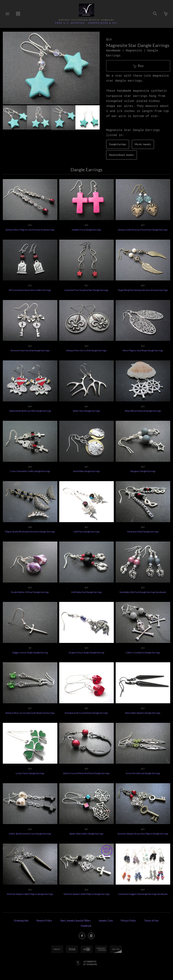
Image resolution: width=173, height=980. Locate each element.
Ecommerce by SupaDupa (90, 963)
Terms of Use (151, 921)
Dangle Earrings (118, 144)
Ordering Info (21, 921)
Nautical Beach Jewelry (122, 155)
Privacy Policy (128, 921)
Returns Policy (44, 921)
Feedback (86, 926)
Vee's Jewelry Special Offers (75, 921)
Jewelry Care (106, 921)
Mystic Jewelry (143, 144)
